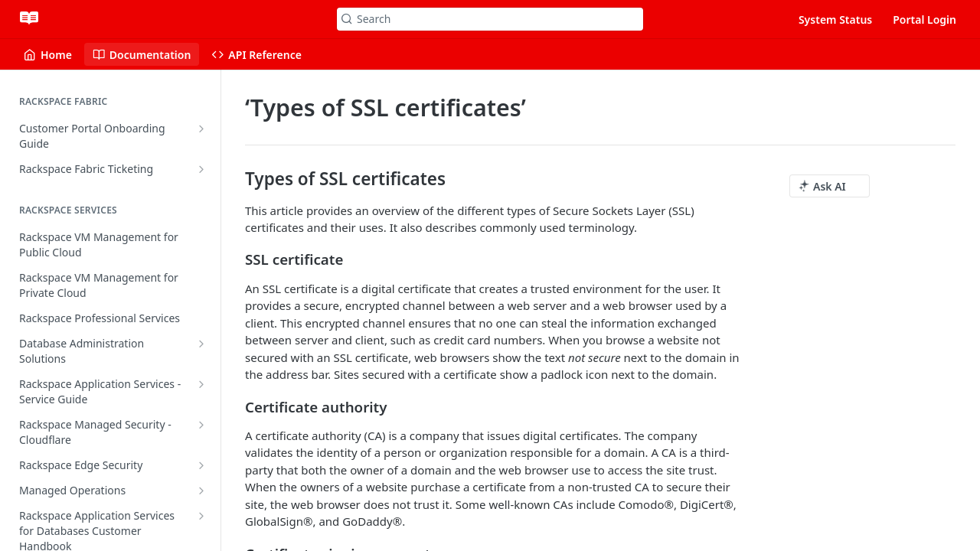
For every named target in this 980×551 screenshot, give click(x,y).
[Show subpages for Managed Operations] (201, 491)
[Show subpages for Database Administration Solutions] (201, 344)
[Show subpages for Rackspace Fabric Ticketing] (201, 169)
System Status (835, 20)
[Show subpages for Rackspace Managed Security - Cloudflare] (201, 425)
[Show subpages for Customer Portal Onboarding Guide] (201, 129)
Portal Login (924, 20)
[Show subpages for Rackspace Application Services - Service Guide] (201, 384)
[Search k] (490, 19)
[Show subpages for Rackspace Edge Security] (201, 465)
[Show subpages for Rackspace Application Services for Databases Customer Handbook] (201, 516)
